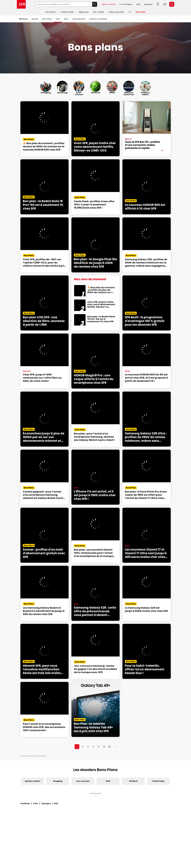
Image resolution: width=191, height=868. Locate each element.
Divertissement (79, 19)
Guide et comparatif (98, 19)
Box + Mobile (99, 12)
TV (130, 12)
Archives (25, 803)
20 (109, 747)
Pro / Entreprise (126, 4)
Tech (58, 19)
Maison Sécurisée (116, 12)
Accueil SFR (21, 4)
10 (104, 747)
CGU (36, 803)
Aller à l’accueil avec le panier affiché (158, 4)
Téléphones (83, 12)
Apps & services (109, 4)
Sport (66, 19)
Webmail (165, 4)
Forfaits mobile (67, 12)
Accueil (35, 19)
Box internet (51, 12)
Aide (138, 4)
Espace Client (172, 4)
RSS (56, 803)
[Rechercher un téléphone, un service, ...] (64, 4)
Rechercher (95, 4)
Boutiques (148, 4)
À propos (46, 803)
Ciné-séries (47, 19)
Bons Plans (141, 12)
